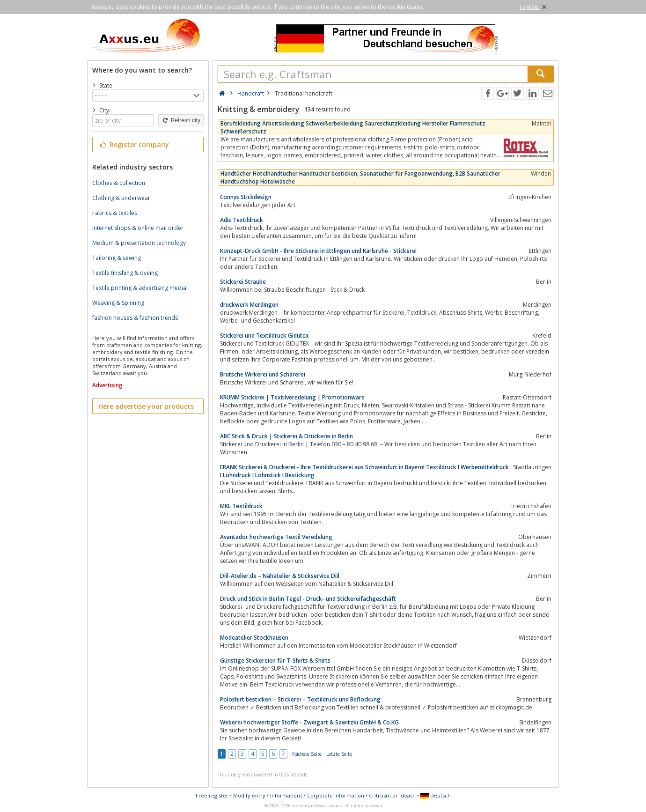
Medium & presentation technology (139, 243)
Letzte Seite (339, 754)
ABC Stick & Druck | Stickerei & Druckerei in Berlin (286, 436)
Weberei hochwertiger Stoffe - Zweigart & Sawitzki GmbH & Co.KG (309, 722)
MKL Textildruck (241, 506)
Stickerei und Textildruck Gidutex (264, 336)
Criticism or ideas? (392, 795)
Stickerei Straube (243, 282)
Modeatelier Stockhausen (254, 638)
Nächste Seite (307, 754)
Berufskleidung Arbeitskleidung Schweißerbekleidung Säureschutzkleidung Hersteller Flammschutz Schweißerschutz (353, 127)
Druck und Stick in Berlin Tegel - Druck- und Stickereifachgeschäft (308, 599)
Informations (286, 795)
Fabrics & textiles (115, 213)
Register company (134, 144)
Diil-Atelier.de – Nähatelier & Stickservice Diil (280, 576)
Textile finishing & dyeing (125, 273)
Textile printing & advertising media (139, 288)
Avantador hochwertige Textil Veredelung (276, 537)
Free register (212, 795)
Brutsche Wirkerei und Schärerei (263, 374)
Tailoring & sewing (117, 258)
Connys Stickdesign (246, 197)
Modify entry (249, 795)
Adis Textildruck (242, 220)
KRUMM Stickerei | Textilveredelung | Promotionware (292, 397)
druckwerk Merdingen (249, 305)
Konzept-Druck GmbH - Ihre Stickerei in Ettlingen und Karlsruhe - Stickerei (318, 251)
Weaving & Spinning (118, 303)
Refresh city (181, 120)
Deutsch (436, 795)
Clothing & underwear (121, 198)
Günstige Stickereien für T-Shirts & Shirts (275, 661)
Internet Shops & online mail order (138, 228)
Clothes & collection (119, 183)
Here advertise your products (146, 406)
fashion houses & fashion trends (135, 318)
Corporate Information (336, 795)
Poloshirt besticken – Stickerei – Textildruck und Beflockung (300, 699)
